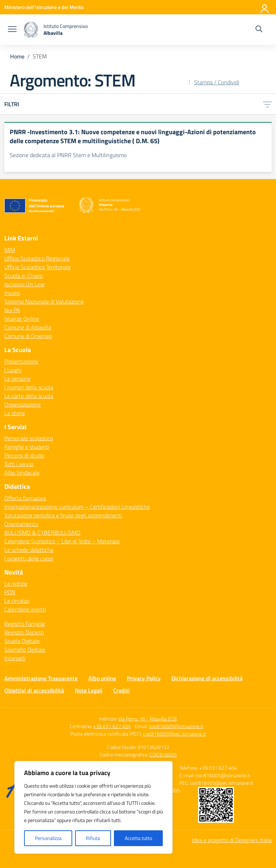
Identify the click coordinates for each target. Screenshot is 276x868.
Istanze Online (22, 319)
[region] (93, 807)
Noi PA (12, 310)
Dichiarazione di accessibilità (207, 678)
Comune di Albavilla (28, 327)
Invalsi (12, 293)
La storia (15, 413)
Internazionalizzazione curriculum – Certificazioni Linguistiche (77, 507)
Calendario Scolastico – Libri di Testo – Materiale (62, 541)
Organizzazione (22, 404)
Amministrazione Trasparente (41, 678)
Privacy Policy (144, 678)
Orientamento (21, 524)
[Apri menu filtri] (267, 104)
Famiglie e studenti (27, 447)
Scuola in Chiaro (23, 276)
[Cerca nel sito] (259, 30)
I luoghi (13, 370)
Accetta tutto (138, 838)
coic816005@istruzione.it (176, 726)
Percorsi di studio (24, 455)
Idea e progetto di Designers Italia (232, 840)
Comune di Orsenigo (28, 336)
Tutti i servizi (19, 464)
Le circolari (17, 601)
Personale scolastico (29, 438)
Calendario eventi (25, 609)
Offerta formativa (25, 498)
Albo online (102, 678)
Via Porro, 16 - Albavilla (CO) (148, 719)
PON (10, 592)
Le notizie (16, 583)
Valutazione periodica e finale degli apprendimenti (63, 515)
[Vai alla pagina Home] (17, 56)
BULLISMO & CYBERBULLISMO (42, 532)
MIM (10, 250)
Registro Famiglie (25, 624)
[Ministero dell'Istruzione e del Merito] (44, 7)
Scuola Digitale (22, 641)
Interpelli (15, 658)
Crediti (121, 690)
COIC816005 (163, 754)
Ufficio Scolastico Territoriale (38, 267)
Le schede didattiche (29, 550)
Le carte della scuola (29, 396)
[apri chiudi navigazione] (12, 30)
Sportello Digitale (25, 649)
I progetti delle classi (29, 558)
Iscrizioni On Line (24, 284)
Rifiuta (93, 838)
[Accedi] (265, 7)
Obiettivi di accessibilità (34, 690)
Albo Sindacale (22, 473)
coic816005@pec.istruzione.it (174, 734)
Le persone (17, 379)
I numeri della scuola (29, 387)
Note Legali (89, 690)
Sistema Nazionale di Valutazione (44, 301)
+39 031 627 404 (112, 726)
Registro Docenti (24, 632)
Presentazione (21, 361)
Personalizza (48, 838)
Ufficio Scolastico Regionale (37, 258)
